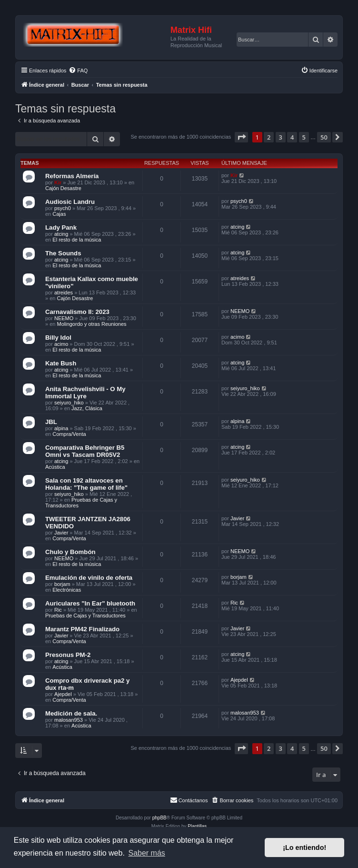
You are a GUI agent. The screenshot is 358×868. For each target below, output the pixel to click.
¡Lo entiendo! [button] (304, 848)
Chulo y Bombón (70, 552)
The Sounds (63, 253)
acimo (61, 344)
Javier (61, 533)
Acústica (55, 467)
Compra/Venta (69, 434)
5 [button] (304, 137)
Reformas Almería (72, 176)
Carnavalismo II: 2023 (77, 312)
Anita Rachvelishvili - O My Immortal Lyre (85, 393)
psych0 (63, 208)
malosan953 (69, 720)
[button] (241, 137)
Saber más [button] (146, 853)
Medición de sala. (71, 713)
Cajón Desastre (63, 188)
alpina (61, 428)
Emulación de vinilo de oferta (89, 578)
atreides (64, 293)
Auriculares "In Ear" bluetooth (90, 603)
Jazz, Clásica (87, 408)
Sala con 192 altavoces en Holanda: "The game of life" (86, 484)
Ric (58, 610)
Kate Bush (61, 363)
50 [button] (324, 137)
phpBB (159, 818)
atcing (61, 234)
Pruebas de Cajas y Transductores (85, 616)
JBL (51, 422)
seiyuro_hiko (69, 403)
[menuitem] (78, 71)
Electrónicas (67, 590)
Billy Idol (58, 338)
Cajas (59, 214)
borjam (62, 584)
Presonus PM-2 (68, 655)
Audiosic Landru (70, 202)
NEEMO (64, 318)
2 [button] (269, 137)
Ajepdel (63, 694)
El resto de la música (77, 240)
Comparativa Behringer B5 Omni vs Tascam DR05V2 (85, 451)
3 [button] (281, 137)
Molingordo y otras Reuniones (91, 324)
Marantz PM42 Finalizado (82, 629)
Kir (58, 182)
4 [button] (292, 137)
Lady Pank (61, 227)
